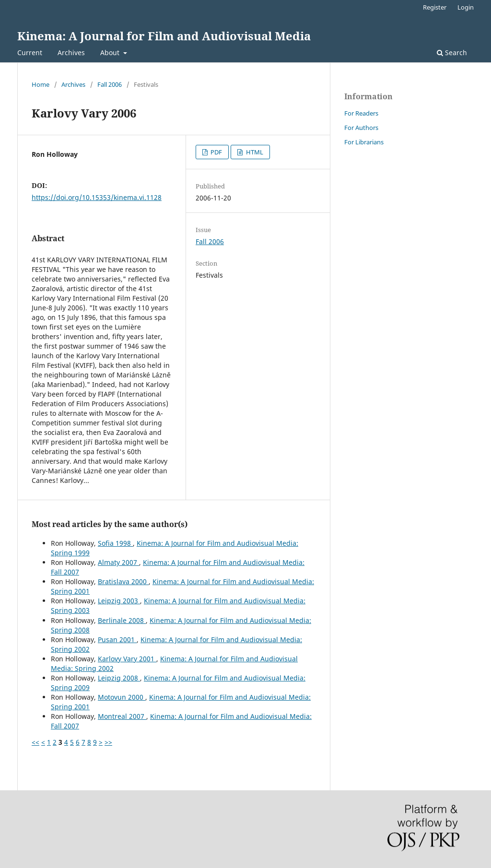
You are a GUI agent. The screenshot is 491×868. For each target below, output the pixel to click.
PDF (216, 152)
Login (466, 7)
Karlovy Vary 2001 (127, 659)
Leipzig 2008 (119, 678)
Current (30, 53)
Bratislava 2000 (123, 581)
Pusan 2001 (117, 639)
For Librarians (364, 142)
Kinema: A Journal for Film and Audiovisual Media (164, 36)
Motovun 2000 (122, 697)
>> (108, 742)
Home (41, 84)
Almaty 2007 (118, 562)
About (111, 53)
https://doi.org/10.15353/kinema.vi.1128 (97, 197)
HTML (254, 152)
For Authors (361, 128)
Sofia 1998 (115, 543)
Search (452, 53)
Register (435, 7)
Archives (71, 53)
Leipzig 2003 (119, 601)
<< (35, 742)
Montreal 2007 (122, 716)
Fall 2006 (110, 84)
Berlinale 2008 (122, 620)
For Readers (361, 113)
